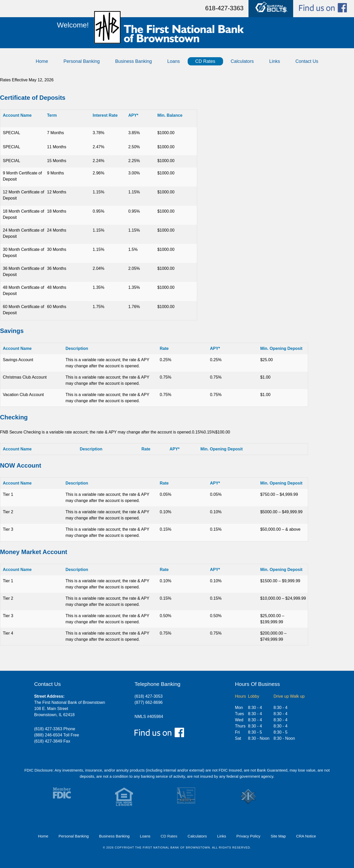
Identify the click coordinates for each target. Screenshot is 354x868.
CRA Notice (306, 836)
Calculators (242, 61)
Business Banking (133, 61)
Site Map (278, 836)
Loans (174, 61)
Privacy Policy (248, 836)
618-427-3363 (224, 8)
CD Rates (205, 61)
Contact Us (307, 61)
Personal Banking (82, 61)
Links (275, 61)
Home (42, 61)
